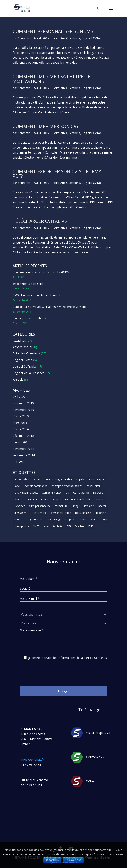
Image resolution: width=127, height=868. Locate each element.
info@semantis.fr (32, 759)
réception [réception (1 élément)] (70, 520)
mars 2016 (20, 423)
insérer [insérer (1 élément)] (102, 506)
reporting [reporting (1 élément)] (54, 520)
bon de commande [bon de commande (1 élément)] (36, 486)
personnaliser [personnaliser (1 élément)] (84, 513)
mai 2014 (19, 462)
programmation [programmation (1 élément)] (35, 520)
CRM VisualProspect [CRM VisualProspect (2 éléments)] (26, 493)
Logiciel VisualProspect (28, 373)
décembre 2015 (23, 436)
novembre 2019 (23, 410)
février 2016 (21, 429)
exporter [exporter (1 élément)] (20, 506)
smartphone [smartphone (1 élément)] (22, 526)
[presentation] (52, 671)
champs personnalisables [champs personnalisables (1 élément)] (67, 486)
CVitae (90, 781)
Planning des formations (29, 318)
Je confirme (52, 860)
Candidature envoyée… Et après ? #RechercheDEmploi (50, 307)
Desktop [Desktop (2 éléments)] (98, 493)
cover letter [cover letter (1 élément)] (93, 486)
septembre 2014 (24, 455)
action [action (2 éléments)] (38, 479)
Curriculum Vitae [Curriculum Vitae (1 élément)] (52, 493)
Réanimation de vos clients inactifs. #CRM (41, 272)
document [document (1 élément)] (31, 499)
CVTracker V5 (95, 757)
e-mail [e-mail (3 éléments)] (45, 499)
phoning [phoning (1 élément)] (101, 513)
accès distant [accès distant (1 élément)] (22, 479)
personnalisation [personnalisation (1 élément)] (61, 513)
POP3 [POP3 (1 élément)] (18, 520)
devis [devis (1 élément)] (17, 499)
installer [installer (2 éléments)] (89, 506)
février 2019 (21, 416)
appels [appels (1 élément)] (80, 479)
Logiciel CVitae (92, 38)
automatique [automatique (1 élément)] (96, 479)
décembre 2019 (23, 403)
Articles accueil (23, 347)
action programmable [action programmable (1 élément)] (59, 479)
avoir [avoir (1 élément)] (17, 486)
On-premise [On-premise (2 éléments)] (40, 513)
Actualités (19, 340)
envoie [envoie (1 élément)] (99, 499)
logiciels (18, 379)
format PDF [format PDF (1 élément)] (62, 506)
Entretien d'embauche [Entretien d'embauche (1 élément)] (78, 499)
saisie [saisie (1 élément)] (83, 520)
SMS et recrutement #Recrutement (36, 295)
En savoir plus (73, 860)
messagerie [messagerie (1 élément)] (21, 513)
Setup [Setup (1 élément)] (94, 520)
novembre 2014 (23, 449)
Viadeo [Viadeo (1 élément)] (80, 526)
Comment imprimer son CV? (46, 126)
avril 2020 (19, 397)
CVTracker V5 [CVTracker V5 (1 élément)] (81, 493)
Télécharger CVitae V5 (40, 221)
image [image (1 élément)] (76, 506)
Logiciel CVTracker (25, 366)
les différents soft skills (28, 284)
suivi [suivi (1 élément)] (46, 526)
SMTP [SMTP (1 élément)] (36, 526)
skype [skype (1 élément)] (105, 520)
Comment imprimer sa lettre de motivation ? (51, 79)
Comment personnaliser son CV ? (53, 31)
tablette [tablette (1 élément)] (58, 526)
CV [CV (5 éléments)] (67, 493)
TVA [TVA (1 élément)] (69, 526)
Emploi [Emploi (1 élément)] (57, 499)
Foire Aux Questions (66, 38)
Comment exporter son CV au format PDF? (59, 174)
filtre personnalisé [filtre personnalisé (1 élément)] (40, 506)
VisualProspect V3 (98, 733)
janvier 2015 (21, 442)
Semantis (24, 38)
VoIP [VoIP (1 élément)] (91, 526)
